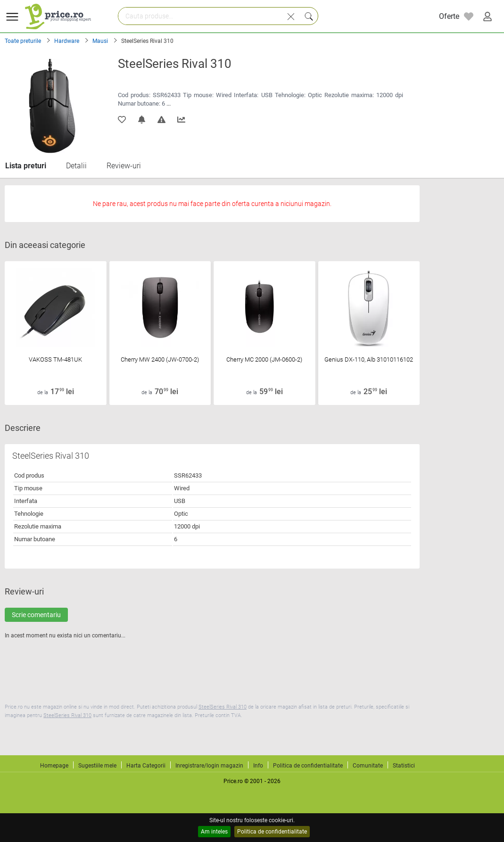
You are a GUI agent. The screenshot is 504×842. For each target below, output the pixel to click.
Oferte (449, 16)
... (169, 103)
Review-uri (124, 166)
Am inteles (214, 832)
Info (258, 766)
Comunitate (368, 766)
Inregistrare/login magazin (209, 766)
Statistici (404, 766)
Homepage (54, 766)
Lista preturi (26, 166)
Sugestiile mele (97, 766)
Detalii (76, 166)
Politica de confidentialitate (272, 832)
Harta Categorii (146, 766)
